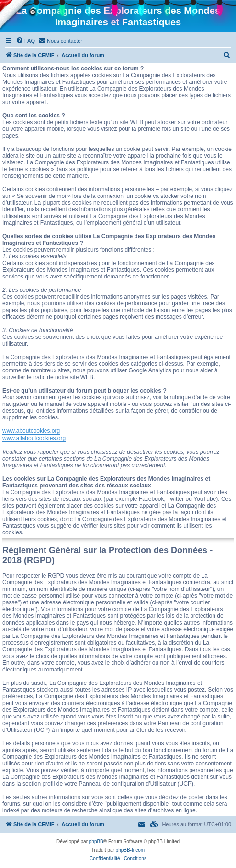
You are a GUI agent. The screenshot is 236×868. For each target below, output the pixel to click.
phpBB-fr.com (130, 850)
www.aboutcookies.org (31, 431)
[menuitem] (25, 41)
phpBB (96, 841)
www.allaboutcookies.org (34, 438)
